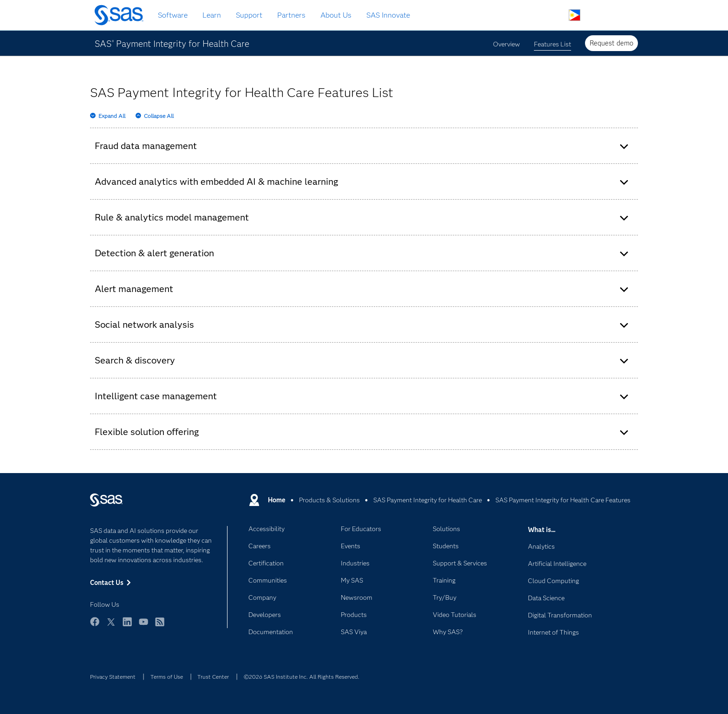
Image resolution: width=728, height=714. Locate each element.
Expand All (112, 116)
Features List (552, 44)
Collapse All (159, 116)
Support (249, 15)
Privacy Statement (113, 677)
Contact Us (596, 16)
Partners (291, 15)
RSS (160, 626)
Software (173, 15)
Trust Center (213, 677)
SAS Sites (618, 16)
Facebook (95, 626)
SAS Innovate (388, 15)
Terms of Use (167, 677)
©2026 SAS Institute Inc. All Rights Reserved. (302, 677)
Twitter (111, 626)
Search (553, 16)
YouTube (143, 626)
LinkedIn (127, 626)
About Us (336, 15)
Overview (507, 44)
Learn (212, 15)
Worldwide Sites (575, 15)
